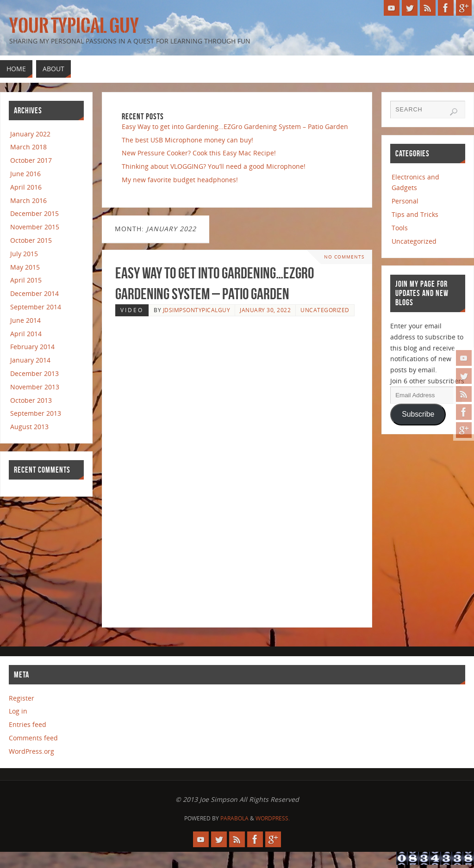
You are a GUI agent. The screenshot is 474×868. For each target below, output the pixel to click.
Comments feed (33, 738)
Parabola (234, 818)
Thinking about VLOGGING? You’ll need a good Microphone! (214, 166)
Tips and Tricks (415, 214)
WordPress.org (31, 751)
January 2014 (30, 360)
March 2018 (28, 147)
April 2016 (26, 187)
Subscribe (418, 414)
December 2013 (34, 373)
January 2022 (30, 134)
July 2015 (24, 254)
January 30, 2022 (265, 310)
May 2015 (25, 267)
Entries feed (28, 724)
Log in (18, 711)
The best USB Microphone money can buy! (187, 140)
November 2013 (35, 387)
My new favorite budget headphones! (180, 180)
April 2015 (26, 280)
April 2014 (26, 334)
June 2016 (25, 174)
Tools (400, 228)
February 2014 (32, 347)
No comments (344, 257)
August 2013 (29, 427)
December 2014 (34, 293)
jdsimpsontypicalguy (197, 310)
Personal (405, 201)
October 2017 (31, 160)
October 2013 (31, 400)
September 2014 (36, 307)
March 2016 (28, 200)
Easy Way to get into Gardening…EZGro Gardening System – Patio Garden (235, 126)
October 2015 (31, 240)
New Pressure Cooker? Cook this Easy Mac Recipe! (199, 153)
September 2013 (36, 413)
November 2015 (35, 227)
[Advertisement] (226, 340)
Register (22, 698)
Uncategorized (325, 310)
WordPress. (273, 818)
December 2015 (34, 213)
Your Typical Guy (74, 26)
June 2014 (25, 320)
